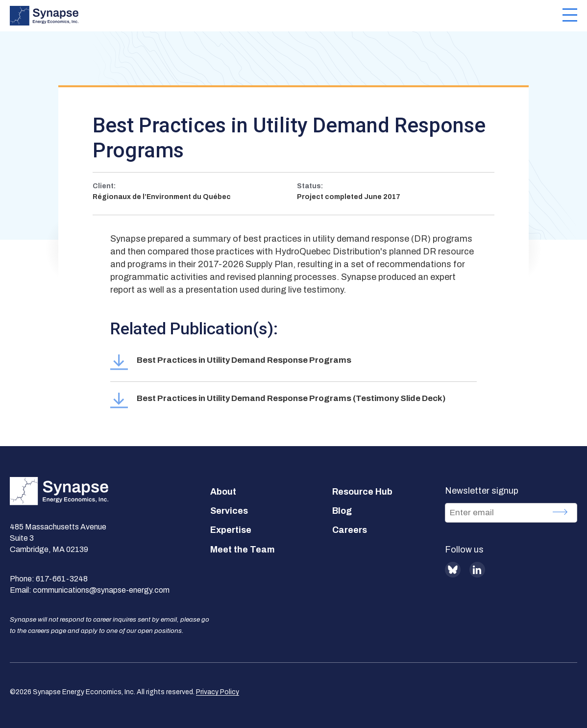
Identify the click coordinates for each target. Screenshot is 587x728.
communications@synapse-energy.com (101, 590)
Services (229, 511)
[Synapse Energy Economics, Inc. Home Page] (286, 16)
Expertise (231, 530)
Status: (310, 186)
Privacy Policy (218, 692)
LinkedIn (477, 570)
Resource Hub (362, 492)
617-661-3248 (62, 579)
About (223, 492)
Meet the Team (243, 550)
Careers (350, 530)
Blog (342, 511)
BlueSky (453, 570)
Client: (104, 186)
